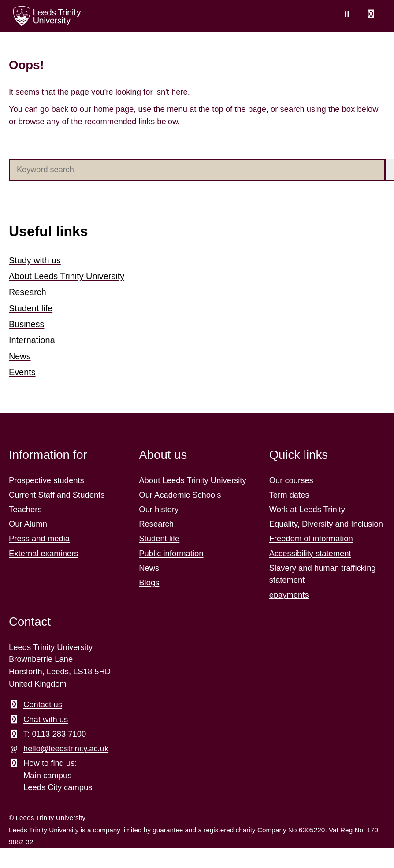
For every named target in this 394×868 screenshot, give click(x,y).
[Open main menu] (371, 15)
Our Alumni (29, 521)
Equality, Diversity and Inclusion (326, 521)
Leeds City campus (58, 785)
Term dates (289, 492)
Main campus (47, 773)
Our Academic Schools (180, 492)
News (20, 354)
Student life (31, 307)
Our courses (291, 477)
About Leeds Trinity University (67, 276)
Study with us (35, 260)
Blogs (149, 580)
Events (22, 370)
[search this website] (347, 15)
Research (28, 292)
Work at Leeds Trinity (307, 507)
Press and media (39, 536)
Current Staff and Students (57, 492)
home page (114, 109)
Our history (159, 507)
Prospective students (46, 477)
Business (27, 323)
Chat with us (46, 716)
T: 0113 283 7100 (55, 731)
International (33, 339)
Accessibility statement (310, 550)
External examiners (43, 550)
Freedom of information (311, 536)
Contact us (43, 702)
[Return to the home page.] (47, 16)
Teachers (25, 507)
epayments (289, 592)
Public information (171, 550)
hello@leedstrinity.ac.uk (66, 746)
